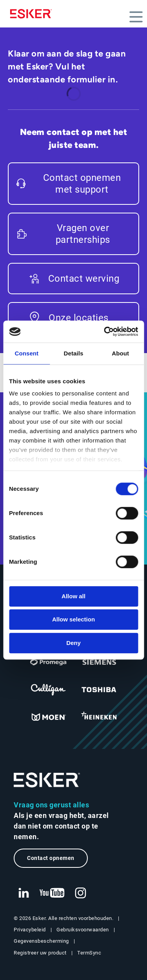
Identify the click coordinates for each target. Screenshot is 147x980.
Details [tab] (74, 353)
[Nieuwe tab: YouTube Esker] (52, 893)
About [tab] (120, 353)
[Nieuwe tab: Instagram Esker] (81, 893)
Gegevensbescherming (41, 941)
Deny (73, 643)
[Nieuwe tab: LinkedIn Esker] (24, 893)
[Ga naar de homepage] (47, 780)
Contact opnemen (51, 858)
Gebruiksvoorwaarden (83, 930)
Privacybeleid (30, 930)
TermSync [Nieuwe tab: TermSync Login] (89, 953)
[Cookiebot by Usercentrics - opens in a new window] (105, 332)
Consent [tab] (26, 353)
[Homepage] (33, 14)
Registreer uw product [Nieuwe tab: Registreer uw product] (40, 953)
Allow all (73, 596)
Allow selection (73, 619)
